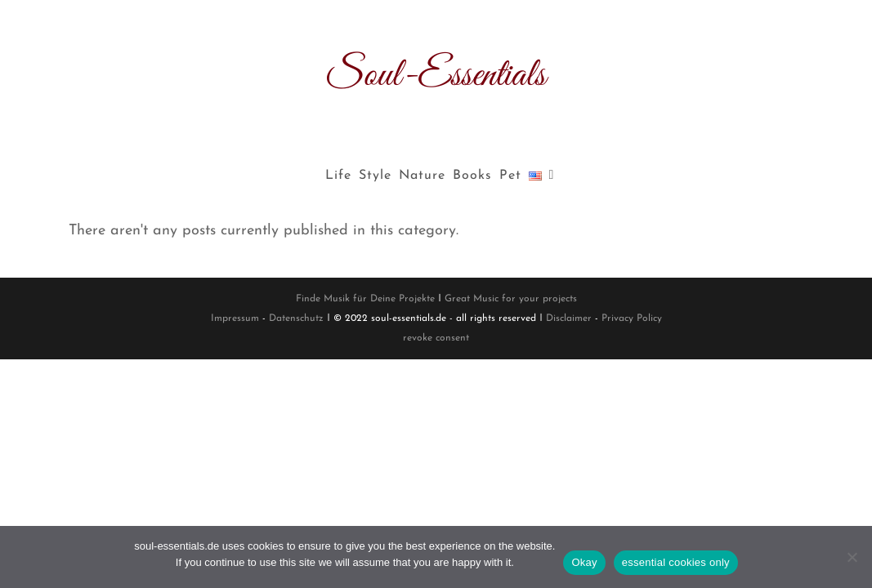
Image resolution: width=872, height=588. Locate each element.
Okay (584, 562)
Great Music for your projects (511, 299)
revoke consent (436, 338)
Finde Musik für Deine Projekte (365, 299)
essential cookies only (676, 562)
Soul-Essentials (436, 76)
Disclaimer (569, 318)
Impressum (235, 318)
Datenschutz (296, 318)
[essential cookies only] (852, 557)
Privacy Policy (632, 318)
